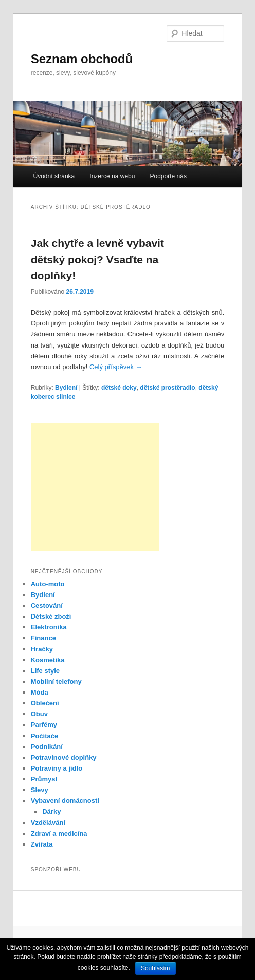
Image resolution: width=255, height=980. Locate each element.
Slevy (40, 790)
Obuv (39, 714)
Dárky (51, 811)
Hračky (42, 649)
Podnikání (47, 747)
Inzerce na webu (112, 176)
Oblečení (45, 703)
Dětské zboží (51, 616)
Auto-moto (48, 584)
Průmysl (44, 779)
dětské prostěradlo (167, 388)
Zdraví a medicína (59, 833)
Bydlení (66, 388)
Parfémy (44, 725)
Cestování (47, 606)
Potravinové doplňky (64, 757)
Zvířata (42, 844)
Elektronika (49, 627)
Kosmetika (48, 660)
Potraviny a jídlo (57, 768)
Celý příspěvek (116, 367)
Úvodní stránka (54, 176)
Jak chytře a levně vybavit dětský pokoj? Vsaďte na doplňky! (97, 259)
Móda (40, 692)
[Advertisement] (95, 487)
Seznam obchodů (82, 59)
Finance (43, 638)
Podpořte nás (168, 176)
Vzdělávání (48, 823)
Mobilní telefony (56, 681)
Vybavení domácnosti (65, 801)
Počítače (44, 736)
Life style (45, 671)
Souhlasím (156, 968)
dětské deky (119, 388)
